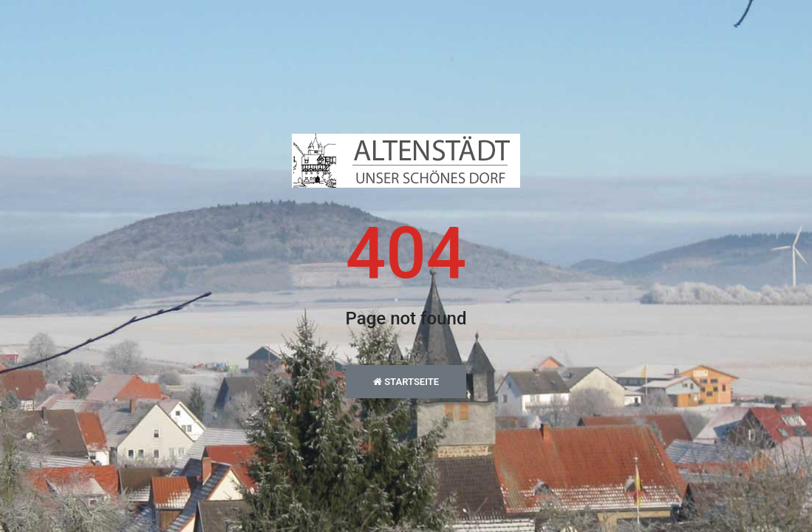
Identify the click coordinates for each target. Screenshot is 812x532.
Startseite (406, 382)
